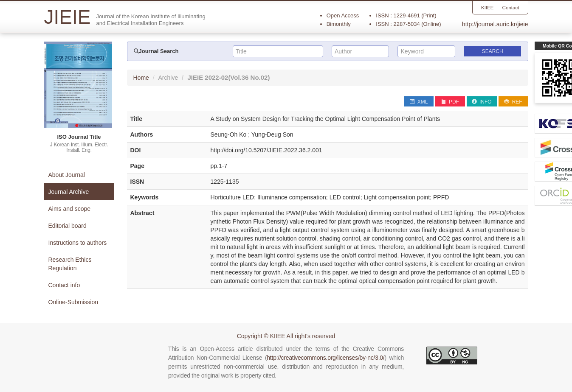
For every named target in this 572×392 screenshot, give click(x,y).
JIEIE (228, 77)
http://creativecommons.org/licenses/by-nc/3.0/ (325, 358)
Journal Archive (69, 192)
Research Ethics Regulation (70, 264)
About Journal (67, 175)
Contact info (64, 285)
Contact (510, 8)
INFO (482, 102)
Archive (168, 78)
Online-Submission (73, 302)
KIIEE (486, 8)
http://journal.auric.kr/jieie (495, 24)
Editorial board (68, 226)
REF (513, 102)
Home (141, 78)
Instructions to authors (78, 243)
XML (418, 102)
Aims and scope (70, 209)
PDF (450, 102)
